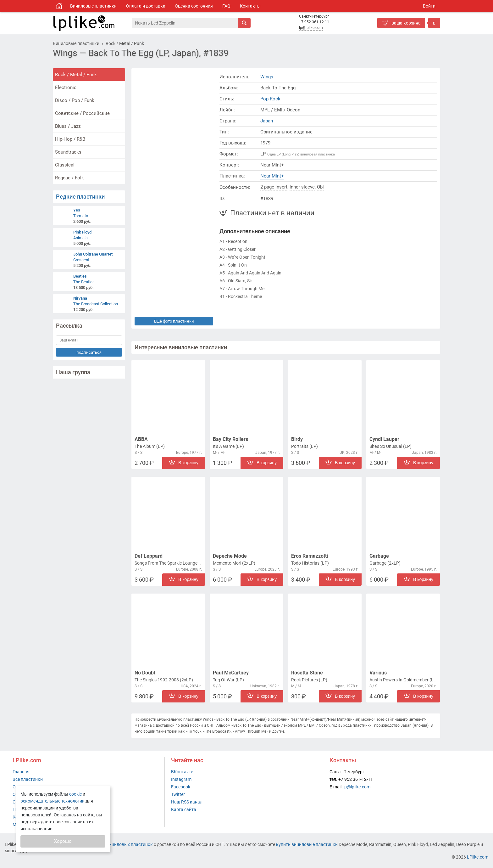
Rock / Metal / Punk (76, 75)
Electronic (66, 87)
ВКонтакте (182, 772)
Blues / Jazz (68, 126)
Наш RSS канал (187, 802)
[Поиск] (185, 23)
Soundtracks (68, 152)
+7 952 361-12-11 (314, 22)
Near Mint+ (272, 176)
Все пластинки (28, 779)
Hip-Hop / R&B (70, 139)
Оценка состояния (194, 6)
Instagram (181, 779)
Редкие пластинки (80, 197)
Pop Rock (270, 99)
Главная (21, 772)
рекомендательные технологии (53, 801)
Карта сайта (184, 809)
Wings (267, 77)
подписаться (89, 352)
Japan (267, 121)
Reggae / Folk (69, 178)
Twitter (178, 794)
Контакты (250, 6)
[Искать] (244, 23)
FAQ (226, 6)
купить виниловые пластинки (307, 844)
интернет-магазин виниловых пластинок (111, 844)
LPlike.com (478, 857)
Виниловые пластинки (93, 6)
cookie (75, 794)
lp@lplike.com (311, 28)
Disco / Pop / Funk (75, 100)
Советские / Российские (82, 113)
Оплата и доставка (146, 6)
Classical (65, 165)
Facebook (181, 787)
